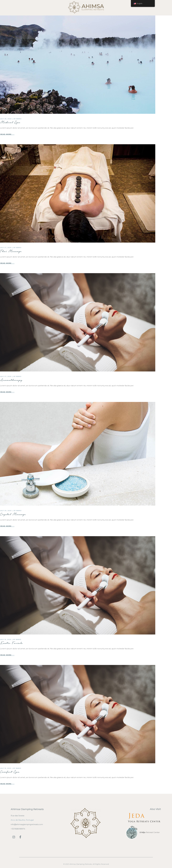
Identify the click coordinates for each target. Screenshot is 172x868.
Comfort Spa (10, 772)
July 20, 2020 (6, 511)
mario (19, 119)
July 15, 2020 (6, 639)
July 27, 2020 (6, 248)
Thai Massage (11, 251)
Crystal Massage (13, 514)
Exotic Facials (11, 643)
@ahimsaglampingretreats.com (28, 824)
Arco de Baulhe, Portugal (22, 820)
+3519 (13, 829)
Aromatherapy (11, 380)
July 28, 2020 (6, 119)
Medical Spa (10, 122)
